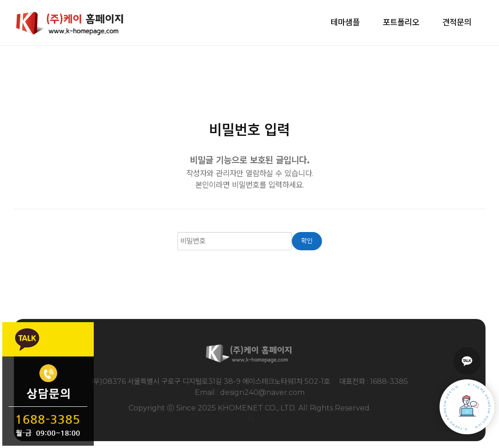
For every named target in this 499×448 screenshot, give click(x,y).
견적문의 (457, 22)
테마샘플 (345, 22)
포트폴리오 (401, 22)
